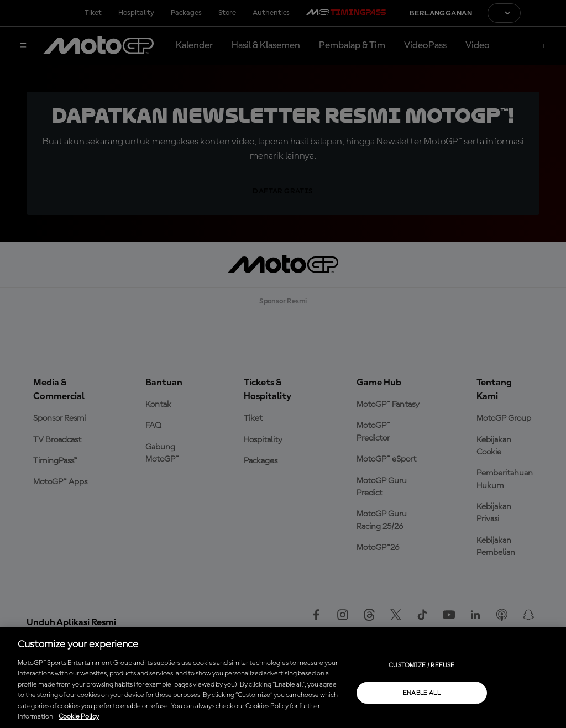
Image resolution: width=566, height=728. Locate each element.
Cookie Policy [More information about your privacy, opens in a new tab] (79, 717)
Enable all (422, 693)
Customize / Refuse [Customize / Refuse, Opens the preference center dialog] (421, 665)
